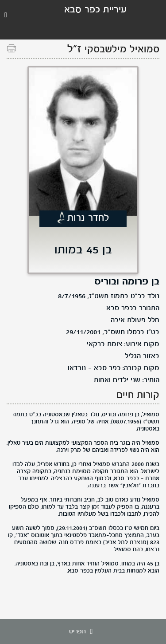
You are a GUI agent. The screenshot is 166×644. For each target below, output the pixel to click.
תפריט (83, 632)
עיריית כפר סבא (95, 10)
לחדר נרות (88, 219)
